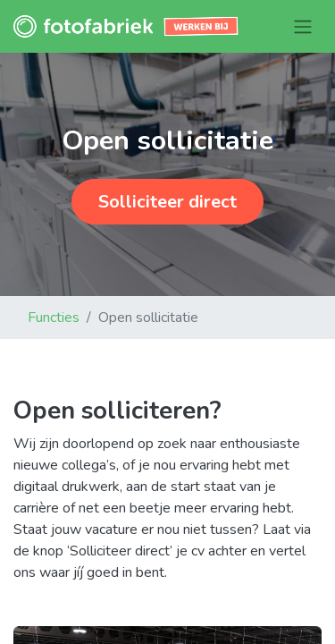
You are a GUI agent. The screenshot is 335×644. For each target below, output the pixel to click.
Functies (54, 318)
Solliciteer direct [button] (167, 202)
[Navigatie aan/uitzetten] (303, 26)
